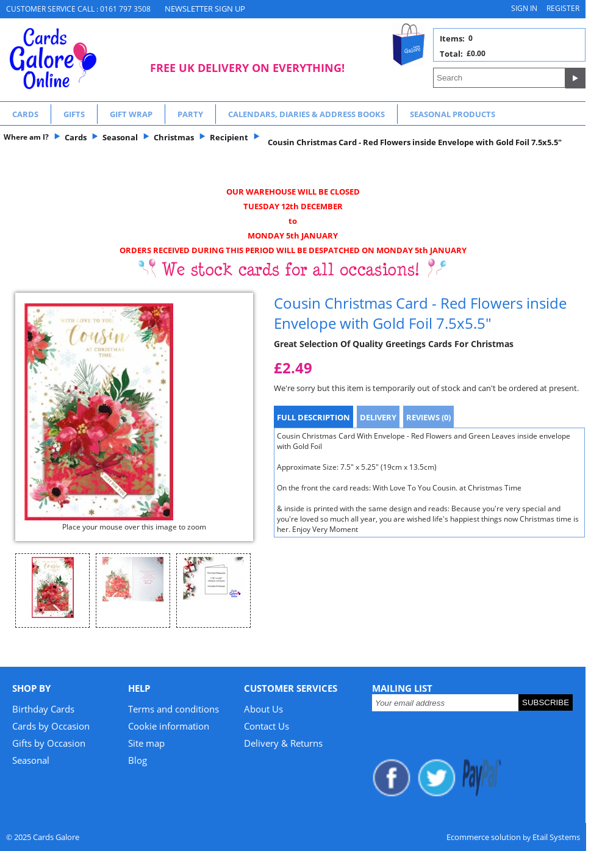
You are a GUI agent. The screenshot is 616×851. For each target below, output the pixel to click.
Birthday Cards (43, 709)
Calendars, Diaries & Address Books (306, 114)
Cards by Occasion (51, 726)
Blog (138, 760)
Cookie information (169, 726)
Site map (146, 743)
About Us (263, 709)
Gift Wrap (131, 114)
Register (563, 8)
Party (190, 114)
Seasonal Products (453, 114)
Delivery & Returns (283, 743)
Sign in (524, 8)
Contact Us (267, 726)
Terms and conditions (174, 709)
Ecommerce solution (484, 837)
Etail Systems (556, 837)
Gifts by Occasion (49, 743)
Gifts (74, 114)
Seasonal (31, 760)
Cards (25, 114)
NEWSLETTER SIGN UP (205, 9)
